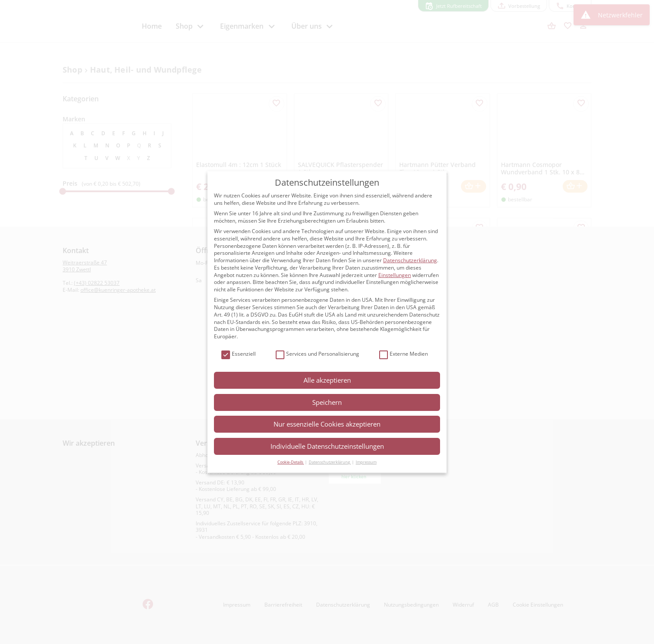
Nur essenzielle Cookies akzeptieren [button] (327, 424)
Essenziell (239, 354)
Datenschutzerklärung (410, 260)
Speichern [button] (327, 402)
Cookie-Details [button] (291, 462)
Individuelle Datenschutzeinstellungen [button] (327, 446)
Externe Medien (404, 354)
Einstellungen (395, 275)
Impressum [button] (366, 462)
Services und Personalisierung (317, 354)
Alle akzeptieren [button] (327, 380)
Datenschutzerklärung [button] (330, 462)
